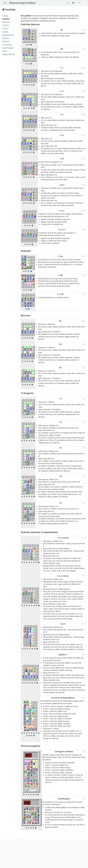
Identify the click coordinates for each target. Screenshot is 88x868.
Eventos (6, 38)
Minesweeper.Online (22, 3)
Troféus (6, 25)
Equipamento (8, 35)
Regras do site (8, 54)
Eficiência (6, 22)
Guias (5, 51)
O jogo (5, 16)
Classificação (8, 48)
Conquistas (7, 45)
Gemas (5, 32)
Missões (6, 41)
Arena (5, 29)
